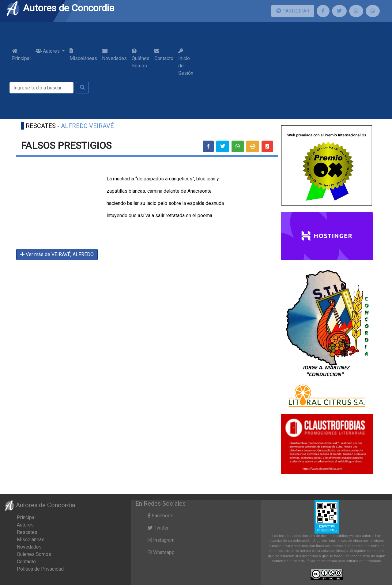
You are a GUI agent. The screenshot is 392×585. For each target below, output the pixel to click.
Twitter (158, 528)
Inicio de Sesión (186, 62)
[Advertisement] (289, 70)
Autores (25, 525)
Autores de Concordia (60, 8)
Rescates (27, 532)
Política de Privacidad (40, 569)
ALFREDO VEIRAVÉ (87, 126)
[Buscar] (41, 88)
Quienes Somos (34, 554)
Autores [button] (48, 51)
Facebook (160, 516)
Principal (21, 55)
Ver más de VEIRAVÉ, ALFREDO (57, 254)
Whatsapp (161, 552)
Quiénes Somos (141, 58)
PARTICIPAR (293, 11)
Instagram (161, 540)
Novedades (114, 55)
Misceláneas (83, 55)
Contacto (164, 55)
